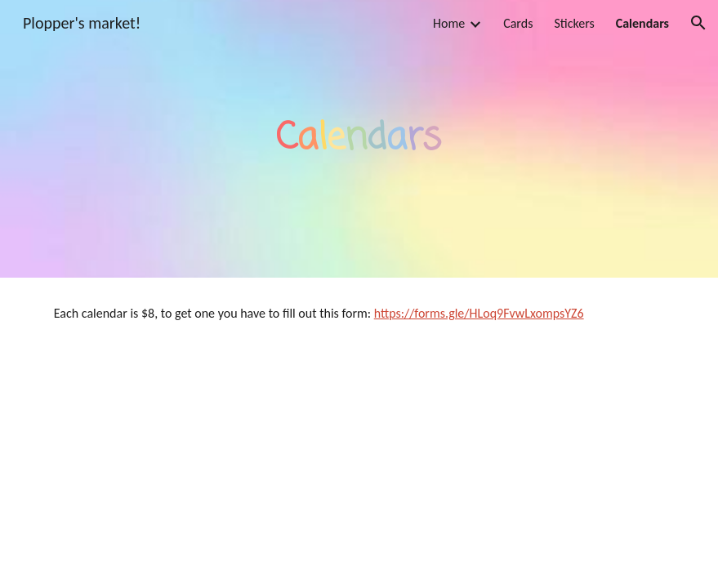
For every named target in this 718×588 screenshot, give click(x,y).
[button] (698, 23)
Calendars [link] (642, 23)
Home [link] (449, 23)
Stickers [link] (574, 23)
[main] (359, 139)
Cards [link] (518, 23)
